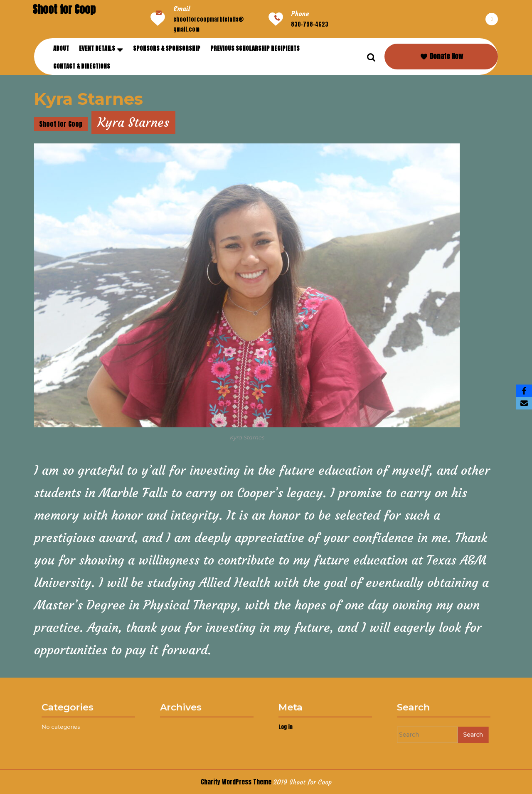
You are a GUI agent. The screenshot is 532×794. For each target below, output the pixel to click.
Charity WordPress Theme (236, 782)
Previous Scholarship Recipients (255, 48)
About (61, 48)
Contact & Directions (82, 66)
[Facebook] (524, 391)
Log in (295, 726)
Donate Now (441, 56)
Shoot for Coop (64, 9)
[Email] (524, 403)
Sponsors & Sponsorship (167, 48)
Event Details (97, 48)
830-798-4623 (310, 24)
